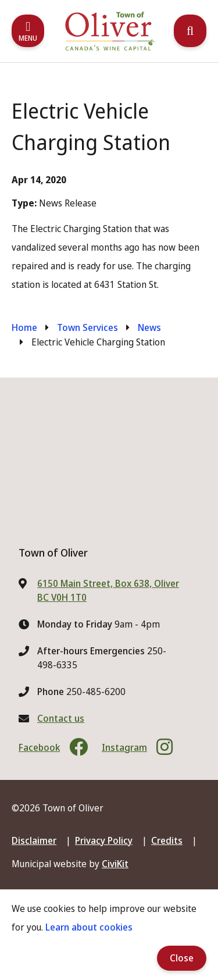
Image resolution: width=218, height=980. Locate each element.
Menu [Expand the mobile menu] (28, 38)
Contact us (61, 718)
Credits (167, 840)
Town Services (87, 327)
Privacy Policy (104, 840)
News (149, 327)
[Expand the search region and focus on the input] (190, 31)
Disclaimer (34, 840)
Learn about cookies (89, 927)
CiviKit (115, 864)
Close (182, 958)
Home (24, 327)
